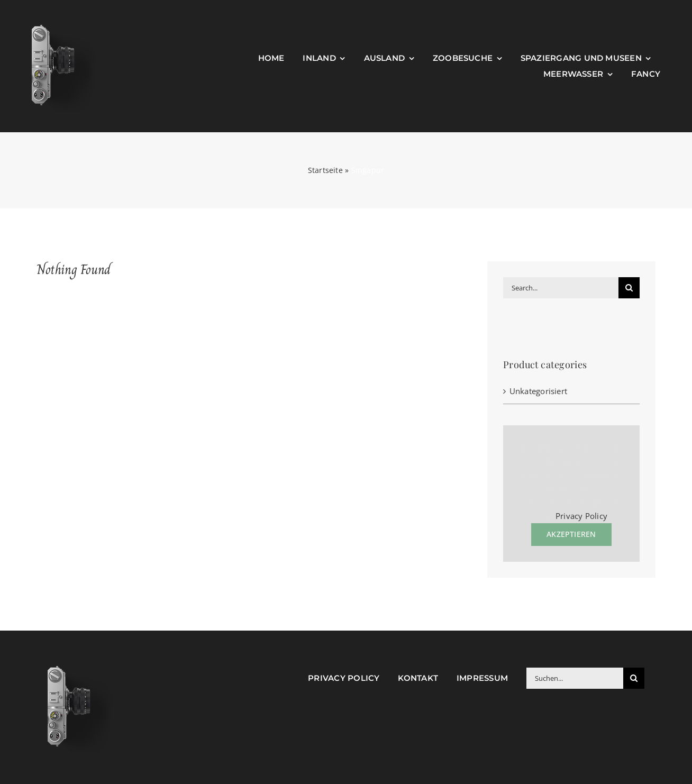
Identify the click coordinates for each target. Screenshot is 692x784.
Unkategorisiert (538, 391)
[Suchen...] (575, 678)
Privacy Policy (581, 516)
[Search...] (561, 288)
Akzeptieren (571, 534)
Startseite (325, 170)
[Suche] (629, 288)
